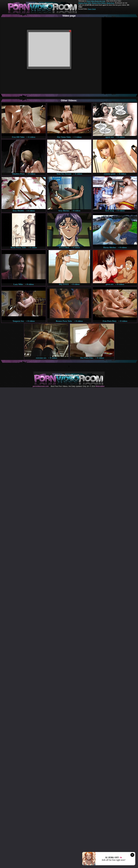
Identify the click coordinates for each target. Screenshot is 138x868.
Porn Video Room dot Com (96, 1)
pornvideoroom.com (41, 386)
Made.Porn (110, 3)
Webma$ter (100, 386)
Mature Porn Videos (99, 3)
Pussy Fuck (92, 9)
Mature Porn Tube (85, 3)
